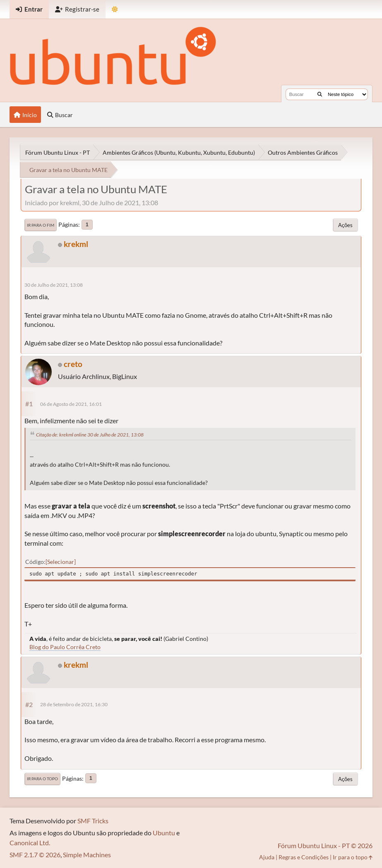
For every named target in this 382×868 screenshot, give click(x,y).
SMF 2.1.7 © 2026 (35, 855)
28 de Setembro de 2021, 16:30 (74, 704)
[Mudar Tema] (115, 9)
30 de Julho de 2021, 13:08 (54, 285)
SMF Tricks (93, 821)
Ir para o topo (42, 779)
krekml (76, 244)
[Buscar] (320, 94)
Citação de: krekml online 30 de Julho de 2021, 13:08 (90, 435)
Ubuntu (164, 833)
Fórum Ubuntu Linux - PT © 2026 (325, 845)
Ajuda (267, 857)
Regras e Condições (304, 857)
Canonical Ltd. (30, 843)
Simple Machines (87, 855)
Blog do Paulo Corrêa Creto (65, 647)
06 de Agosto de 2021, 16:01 (71, 404)
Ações (345, 225)
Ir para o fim (41, 225)
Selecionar (61, 562)
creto (73, 364)
